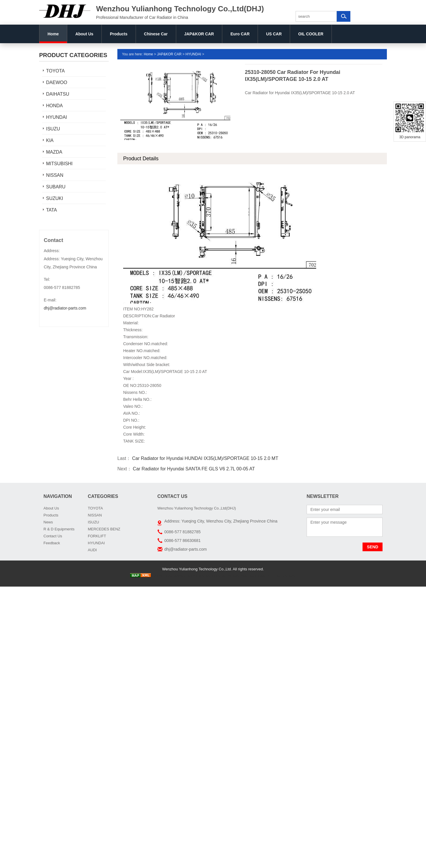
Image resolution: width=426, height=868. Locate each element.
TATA (51, 210)
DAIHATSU (58, 94)
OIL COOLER (311, 34)
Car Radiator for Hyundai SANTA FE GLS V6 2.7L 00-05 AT (193, 469)
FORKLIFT (97, 536)
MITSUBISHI (59, 164)
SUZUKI (55, 198)
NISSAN (55, 175)
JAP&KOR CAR (199, 34)
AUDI (92, 550)
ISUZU (53, 129)
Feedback (52, 543)
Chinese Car (156, 34)
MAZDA (54, 152)
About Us (84, 34)
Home (53, 34)
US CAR (274, 34)
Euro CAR (240, 34)
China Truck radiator (169, 576)
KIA (50, 140)
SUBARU (56, 187)
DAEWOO (57, 82)
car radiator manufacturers (243, 576)
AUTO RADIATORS (203, 576)
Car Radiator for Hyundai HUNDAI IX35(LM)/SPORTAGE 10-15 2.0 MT (204, 458)
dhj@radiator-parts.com (65, 308)
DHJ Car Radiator (281, 576)
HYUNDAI (57, 117)
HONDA (54, 106)
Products (119, 34)
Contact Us (53, 536)
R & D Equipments (59, 529)
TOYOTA (55, 71)
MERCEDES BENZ (104, 529)
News (48, 522)
